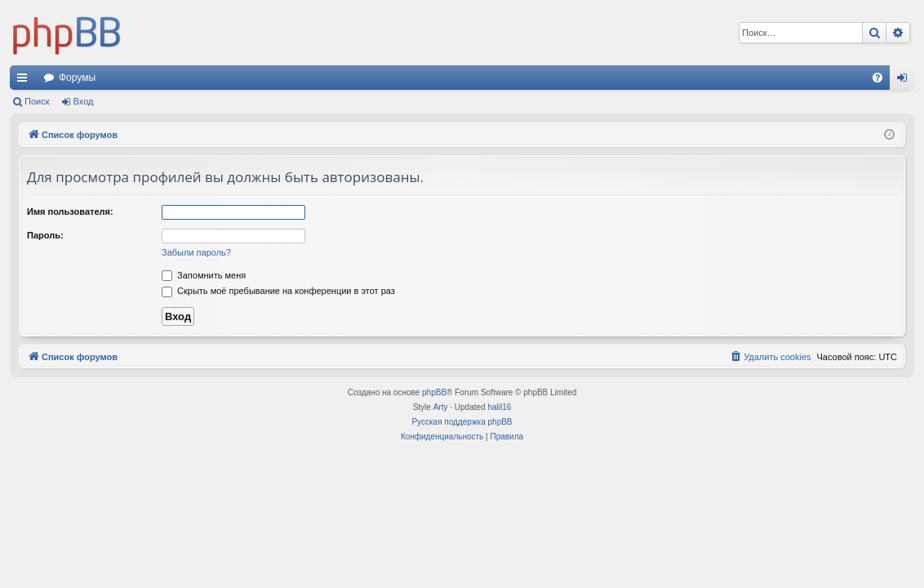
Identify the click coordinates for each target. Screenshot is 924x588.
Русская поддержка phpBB (462, 422)
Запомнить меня (204, 275)
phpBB (434, 392)
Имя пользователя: (70, 212)
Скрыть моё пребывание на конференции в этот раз (278, 291)
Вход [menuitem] (906, 81)
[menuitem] (877, 78)
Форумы (77, 78)
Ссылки (25, 81)
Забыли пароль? (196, 252)
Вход (84, 101)
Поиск (37, 101)
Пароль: (45, 235)
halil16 (499, 407)
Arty (441, 407)
